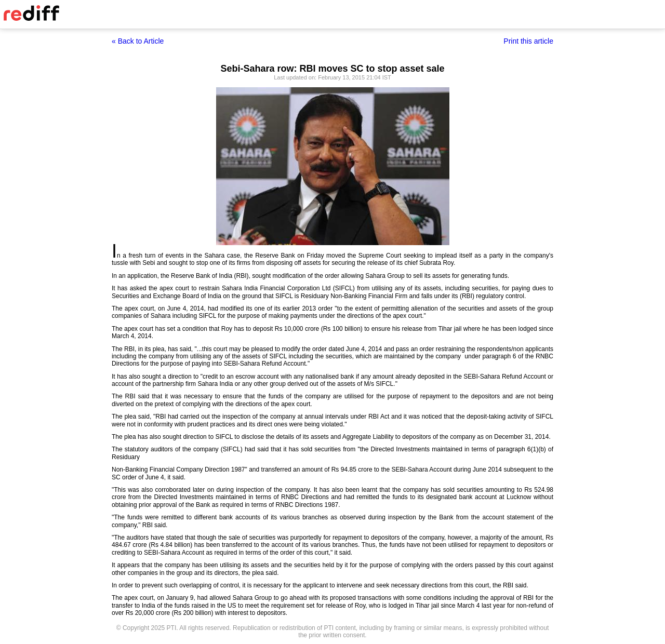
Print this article (528, 41)
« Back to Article (138, 41)
